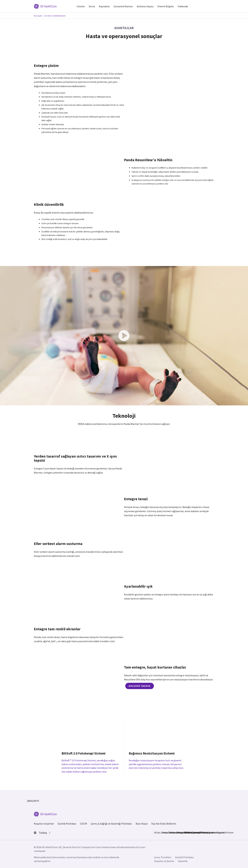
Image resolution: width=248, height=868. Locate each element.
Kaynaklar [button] (104, 6)
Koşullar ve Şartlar (44, 824)
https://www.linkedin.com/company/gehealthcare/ (171, 832)
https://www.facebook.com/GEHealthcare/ (156, 832)
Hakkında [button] (183, 6)
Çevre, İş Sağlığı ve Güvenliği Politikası (111, 824)
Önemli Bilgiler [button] (166, 6)
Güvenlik (183, 861)
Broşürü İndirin (140, 686)
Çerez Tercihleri (163, 857)
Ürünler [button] (81, 6)
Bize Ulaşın (142, 824)
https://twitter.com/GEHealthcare (179, 832)
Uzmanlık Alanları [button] (123, 6)
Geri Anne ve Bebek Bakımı (55, 16)
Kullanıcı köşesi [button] (145, 6)
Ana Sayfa (38, 16)
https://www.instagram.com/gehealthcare (164, 832)
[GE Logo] (45, 6)
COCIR (84, 824)
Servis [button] (92, 6)
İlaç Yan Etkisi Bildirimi (164, 824)
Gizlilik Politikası (67, 824)
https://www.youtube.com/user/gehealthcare (186, 832)
